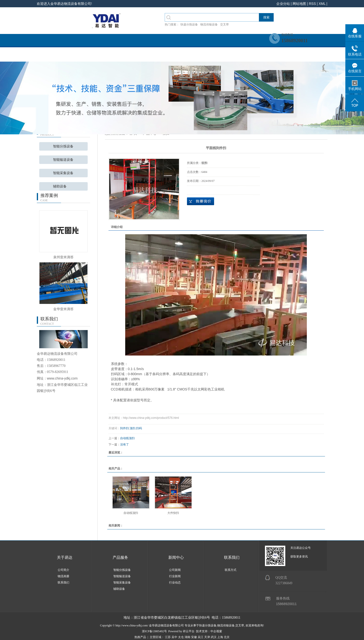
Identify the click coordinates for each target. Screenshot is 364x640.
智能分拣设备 (63, 146)
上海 (220, 637)
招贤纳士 (237, 55)
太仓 (181, 637)
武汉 (214, 637)
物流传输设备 (209, 24)
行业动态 (175, 583)
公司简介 (63, 570)
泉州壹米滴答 (63, 257)
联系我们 (273, 55)
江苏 (168, 637)
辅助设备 (60, 186)
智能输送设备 (63, 160)
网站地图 (299, 4)
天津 (207, 637)
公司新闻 (175, 570)
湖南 (187, 637)
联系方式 (231, 570)
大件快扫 (173, 513)
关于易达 (65, 558)
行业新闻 (175, 576)
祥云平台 (189, 631)
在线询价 (201, 201)
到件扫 (124, 428)
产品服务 (128, 55)
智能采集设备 (63, 173)
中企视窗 (216, 631)
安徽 (194, 637)
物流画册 (63, 576)
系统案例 (164, 55)
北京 (227, 637)
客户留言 (309, 55)
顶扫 (132, 428)
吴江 (201, 637)
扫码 (139, 428)
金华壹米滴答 (63, 309)
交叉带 (225, 24)
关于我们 (91, 55)
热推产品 (140, 637)
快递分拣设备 (189, 24)
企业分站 (283, 4)
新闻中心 (200, 55)
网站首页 (55, 55)
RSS (312, 4)
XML (322, 4)
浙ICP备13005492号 (154, 631)
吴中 (174, 637)
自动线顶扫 (127, 438)
